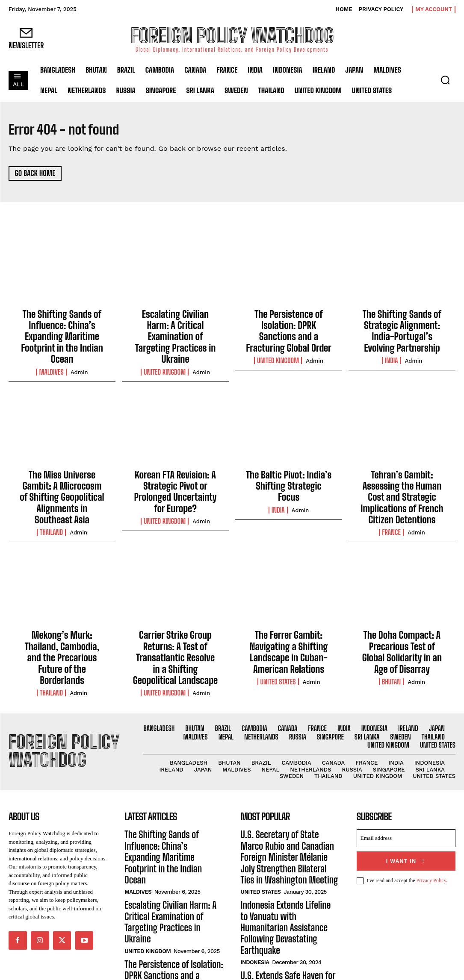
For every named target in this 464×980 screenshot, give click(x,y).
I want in (406, 820)
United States (278, 645)
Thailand (51, 504)
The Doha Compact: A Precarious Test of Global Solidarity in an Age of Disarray (402, 619)
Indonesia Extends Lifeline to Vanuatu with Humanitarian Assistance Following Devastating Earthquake (288, 868)
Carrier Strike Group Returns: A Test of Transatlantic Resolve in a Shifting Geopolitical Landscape (175, 624)
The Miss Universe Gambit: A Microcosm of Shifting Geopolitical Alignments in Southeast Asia (62, 478)
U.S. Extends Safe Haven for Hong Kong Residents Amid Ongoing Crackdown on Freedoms (288, 914)
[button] (445, 80)
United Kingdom (165, 353)
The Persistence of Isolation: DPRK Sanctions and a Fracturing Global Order (289, 323)
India (392, 353)
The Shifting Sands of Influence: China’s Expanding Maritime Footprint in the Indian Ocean (62, 332)
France (391, 504)
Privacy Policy (431, 839)
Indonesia (255, 893)
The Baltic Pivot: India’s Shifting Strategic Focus (289, 469)
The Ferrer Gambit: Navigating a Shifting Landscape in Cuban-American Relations (289, 619)
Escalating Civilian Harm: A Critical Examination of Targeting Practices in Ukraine (175, 328)
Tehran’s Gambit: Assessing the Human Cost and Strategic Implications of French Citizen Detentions (402, 478)
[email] (406, 798)
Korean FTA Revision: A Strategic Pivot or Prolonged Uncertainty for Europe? (175, 474)
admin (79, 363)
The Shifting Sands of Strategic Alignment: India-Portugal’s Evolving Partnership (402, 328)
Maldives (51, 363)
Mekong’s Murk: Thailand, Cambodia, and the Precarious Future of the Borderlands (62, 619)
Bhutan (391, 645)
